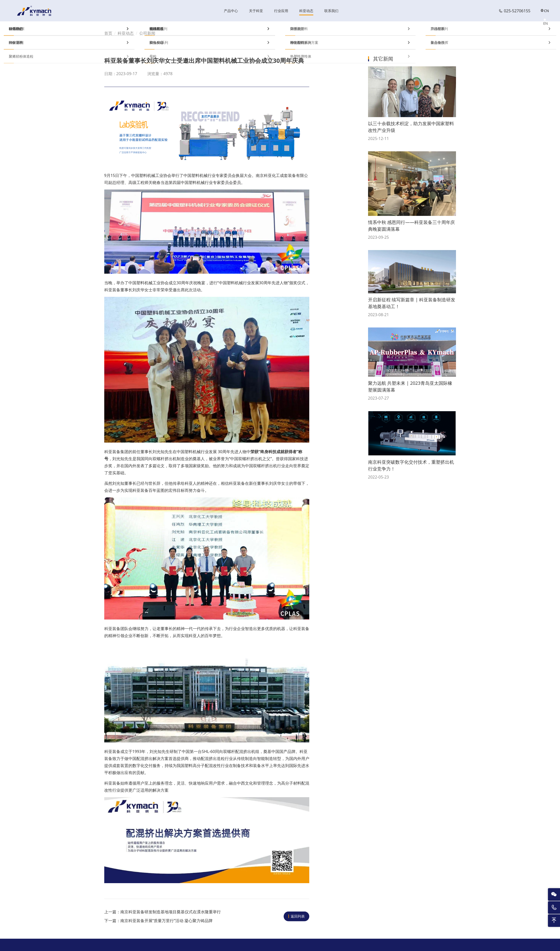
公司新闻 (147, 34)
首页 (108, 34)
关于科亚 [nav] (256, 11)
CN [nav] (545, 11)
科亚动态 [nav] (306, 11)
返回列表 (298, 917)
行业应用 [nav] (281, 11)
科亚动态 (126, 34)
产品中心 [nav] (231, 11)
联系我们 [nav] (331, 11)
